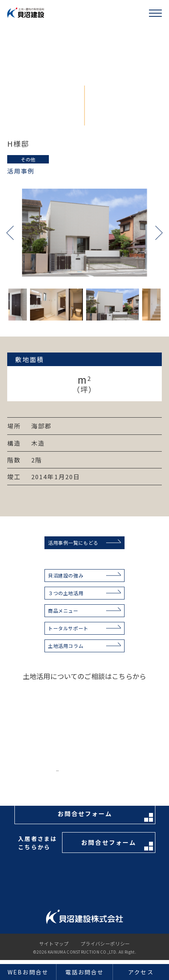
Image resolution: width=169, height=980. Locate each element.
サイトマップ (54, 944)
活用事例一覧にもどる (73, 543)
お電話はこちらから (101, 774)
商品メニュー (63, 611)
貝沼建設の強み (66, 575)
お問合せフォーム (105, 816)
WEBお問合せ (28, 972)
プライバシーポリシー (105, 944)
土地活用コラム (66, 646)
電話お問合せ (85, 972)
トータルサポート (68, 628)
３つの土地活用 (66, 593)
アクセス (141, 972)
